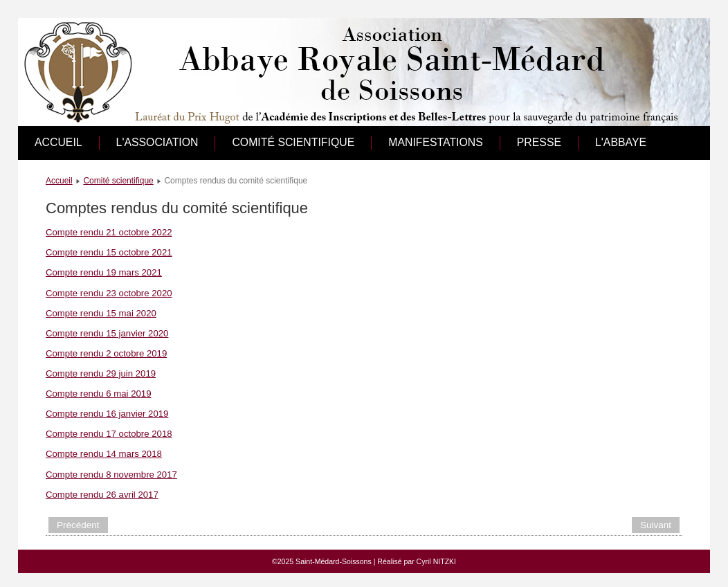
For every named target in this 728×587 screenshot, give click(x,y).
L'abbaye (621, 142)
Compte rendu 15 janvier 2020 (107, 333)
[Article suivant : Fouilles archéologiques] (656, 525)
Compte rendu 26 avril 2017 (102, 495)
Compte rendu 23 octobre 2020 (109, 293)
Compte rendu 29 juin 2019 (101, 373)
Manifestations (436, 142)
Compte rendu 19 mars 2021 (104, 272)
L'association (157, 142)
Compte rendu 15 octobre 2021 (109, 252)
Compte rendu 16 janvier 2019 (107, 414)
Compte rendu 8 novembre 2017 (111, 475)
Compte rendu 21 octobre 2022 (109, 232)
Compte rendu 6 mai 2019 (98, 394)
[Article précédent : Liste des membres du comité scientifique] (78, 525)
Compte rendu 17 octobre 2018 (109, 434)
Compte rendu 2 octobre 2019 (106, 353)
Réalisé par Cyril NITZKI (417, 561)
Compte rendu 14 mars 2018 (104, 454)
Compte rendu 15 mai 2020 (101, 313)
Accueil (58, 142)
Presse (539, 142)
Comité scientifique (293, 142)
